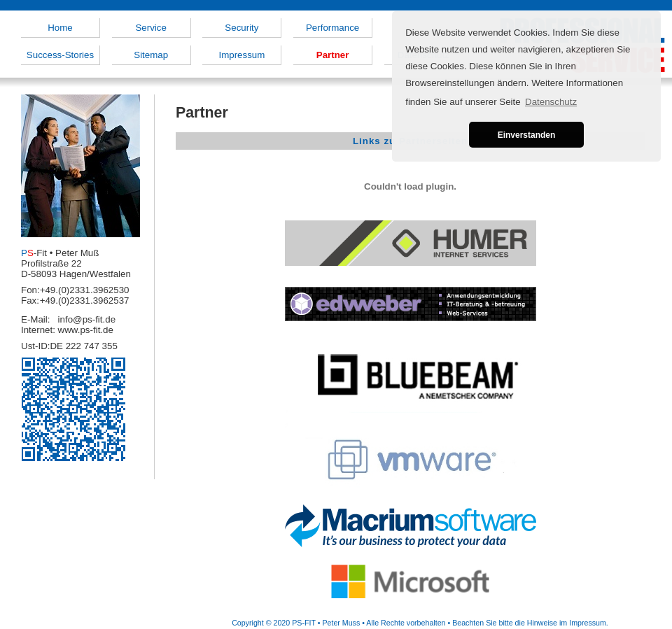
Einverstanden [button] (527, 135)
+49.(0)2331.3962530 (85, 290)
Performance (332, 28)
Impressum (241, 55)
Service (150, 28)
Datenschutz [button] (551, 102)
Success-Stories (60, 55)
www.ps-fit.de (86, 330)
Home (60, 28)
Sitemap (151, 55)
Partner (333, 55)
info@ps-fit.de (87, 319)
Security (241, 28)
